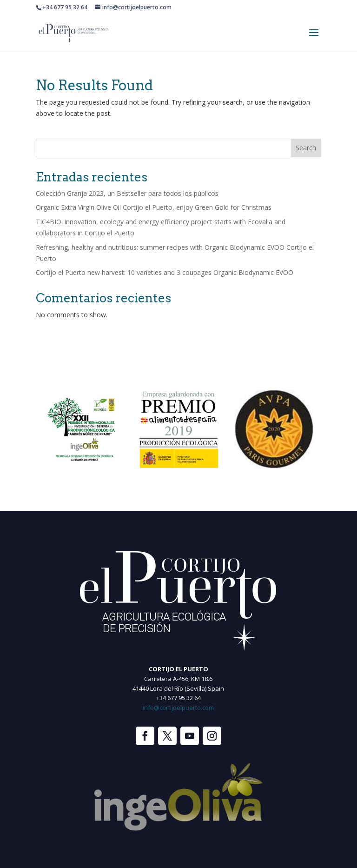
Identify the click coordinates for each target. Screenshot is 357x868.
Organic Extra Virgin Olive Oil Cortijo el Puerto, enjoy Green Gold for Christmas (154, 207)
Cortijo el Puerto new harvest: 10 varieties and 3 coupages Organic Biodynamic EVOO (165, 272)
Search (306, 148)
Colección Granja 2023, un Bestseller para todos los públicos (127, 193)
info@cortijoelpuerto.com (178, 708)
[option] (83, 429)
